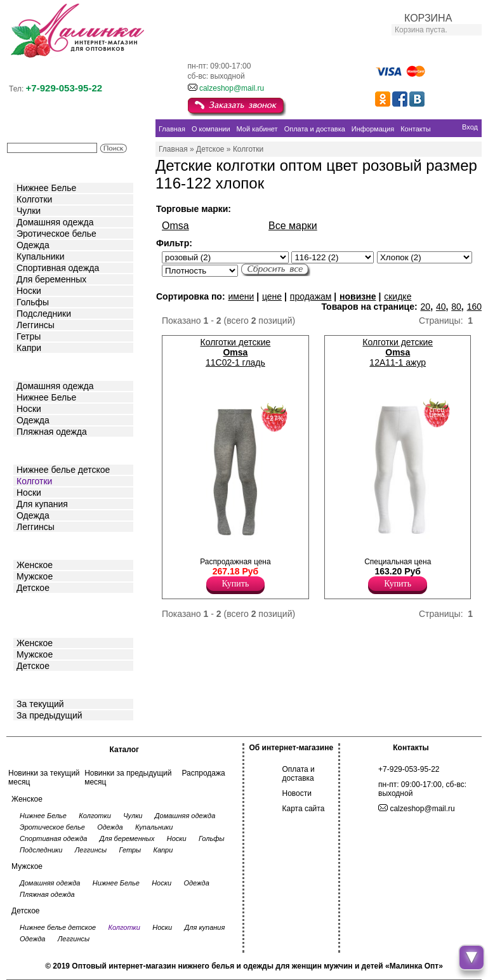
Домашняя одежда (55, 222)
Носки (29, 291)
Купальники (40, 256)
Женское (35, 565)
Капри (29, 348)
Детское (34, 450)
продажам (311, 296)
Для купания (42, 504)
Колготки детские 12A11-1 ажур (398, 352)
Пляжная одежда (52, 432)
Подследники (44, 314)
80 (456, 307)
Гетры (29, 336)
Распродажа (203, 773)
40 (441, 307)
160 (474, 307)
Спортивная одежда (58, 268)
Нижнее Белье (46, 188)
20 (426, 307)
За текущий (40, 704)
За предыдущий (49, 715)
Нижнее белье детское (63, 470)
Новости (297, 793)
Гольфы (33, 302)
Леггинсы (36, 325)
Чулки (29, 211)
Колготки (34, 199)
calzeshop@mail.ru (232, 88)
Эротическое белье (56, 234)
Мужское (35, 576)
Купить (236, 584)
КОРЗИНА (428, 18)
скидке (398, 296)
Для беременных (51, 279)
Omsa (175, 226)
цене (272, 296)
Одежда (33, 245)
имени (241, 296)
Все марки (293, 226)
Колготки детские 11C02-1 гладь (236, 352)
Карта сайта (304, 809)
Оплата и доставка (299, 774)
